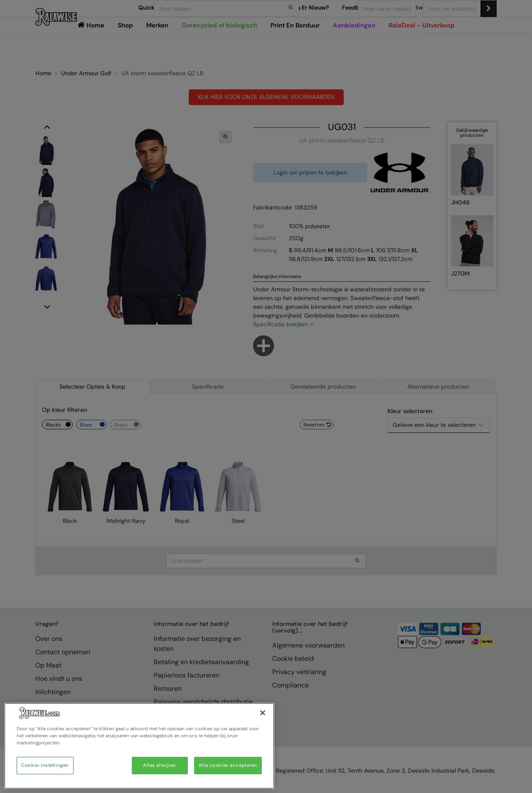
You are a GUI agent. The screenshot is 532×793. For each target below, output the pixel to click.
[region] (139, 746)
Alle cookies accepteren (228, 765)
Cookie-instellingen (45, 765)
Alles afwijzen (160, 765)
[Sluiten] (263, 713)
